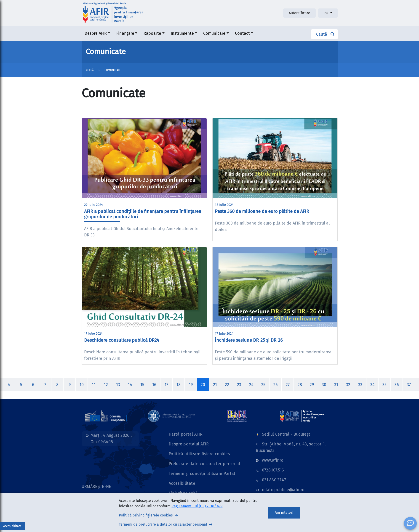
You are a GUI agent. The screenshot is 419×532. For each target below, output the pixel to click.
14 (130, 385)
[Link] (106, 416)
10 (82, 385)
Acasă (90, 70)
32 (348, 385)
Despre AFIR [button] (96, 33)
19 (191, 385)
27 (288, 385)
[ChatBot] (410, 523)
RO (326, 13)
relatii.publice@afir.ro (283, 490)
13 (118, 385)
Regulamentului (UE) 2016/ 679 (197, 506)
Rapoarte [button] (152, 33)
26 (276, 385)
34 (372, 385)
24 (251, 385)
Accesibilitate (182, 483)
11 (94, 385)
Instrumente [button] (182, 33)
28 (300, 385)
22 (227, 385)
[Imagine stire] (144, 158)
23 (239, 385)
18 (179, 385)
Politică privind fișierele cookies (146, 515)
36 (397, 385)
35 (384, 385)
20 (203, 385)
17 (166, 385)
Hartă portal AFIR (186, 434)
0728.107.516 (273, 470)
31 (336, 385)
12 (106, 385)
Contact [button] (242, 33)
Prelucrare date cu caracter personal (204, 464)
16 (154, 385)
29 (312, 385)
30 (324, 385)
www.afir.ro (273, 460)
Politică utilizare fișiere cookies (199, 454)
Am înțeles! (284, 512)
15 (142, 385)
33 (360, 385)
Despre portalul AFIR (189, 444)
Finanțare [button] (125, 33)
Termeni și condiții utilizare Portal (202, 474)
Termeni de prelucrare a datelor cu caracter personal (163, 524)
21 (215, 385)
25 (263, 385)
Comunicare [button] (214, 33)
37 (409, 385)
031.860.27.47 (274, 480)
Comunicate (113, 70)
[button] (324, 34)
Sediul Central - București (287, 434)
